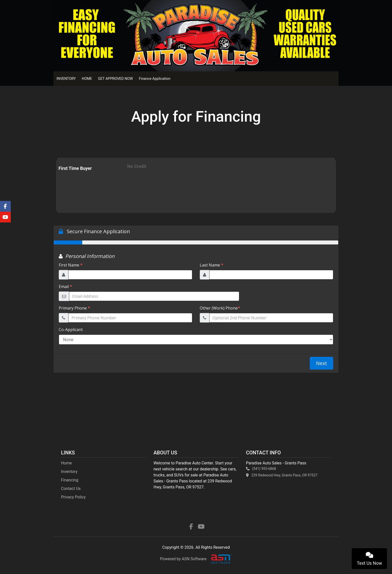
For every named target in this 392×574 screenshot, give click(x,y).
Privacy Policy (73, 497)
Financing (70, 480)
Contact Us (71, 489)
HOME (87, 79)
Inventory (69, 472)
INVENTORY (66, 79)
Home (66, 463)
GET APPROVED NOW (115, 79)
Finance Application (154, 79)
